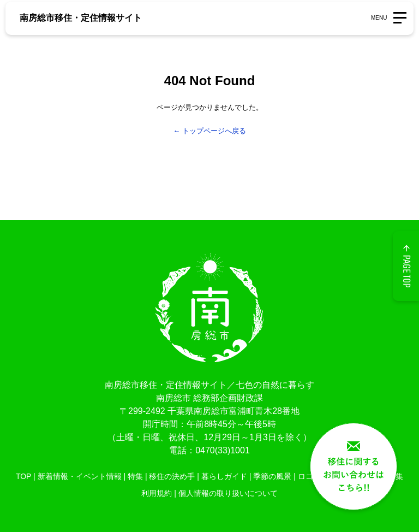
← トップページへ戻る (209, 131)
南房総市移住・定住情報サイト (81, 18)
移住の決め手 (172, 476)
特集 (135, 476)
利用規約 (157, 493)
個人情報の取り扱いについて (228, 493)
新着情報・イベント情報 (80, 476)
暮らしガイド (224, 476)
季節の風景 (272, 476)
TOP (23, 476)
